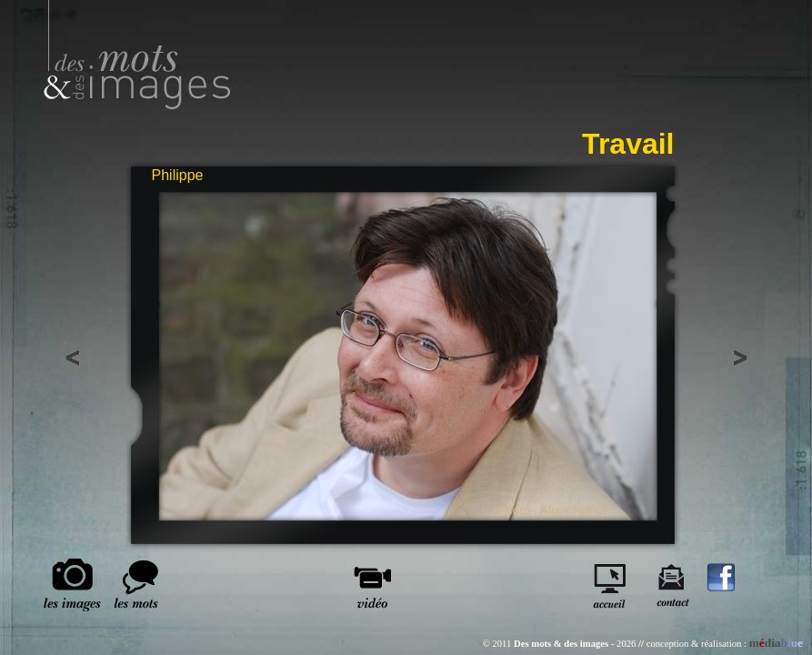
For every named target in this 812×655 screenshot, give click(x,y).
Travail (628, 144)
